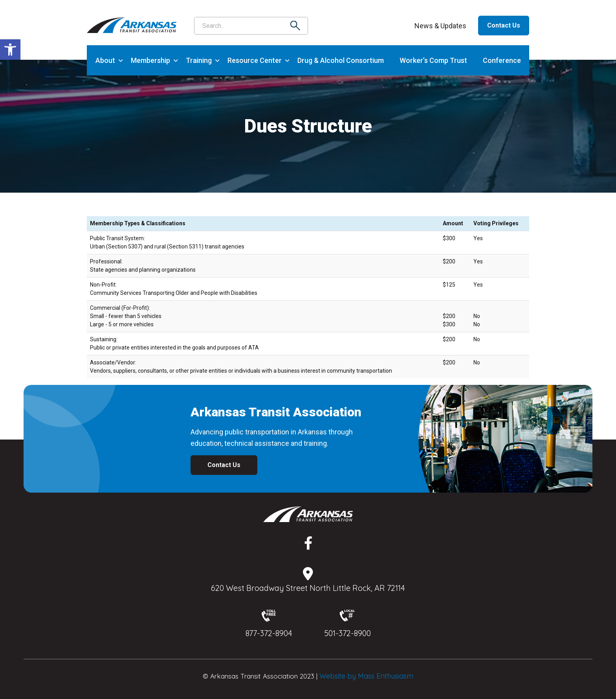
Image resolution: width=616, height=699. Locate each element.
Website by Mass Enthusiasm (366, 676)
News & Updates (440, 26)
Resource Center (255, 60)
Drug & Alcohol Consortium (341, 60)
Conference (502, 60)
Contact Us (504, 25)
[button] (10, 50)
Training (199, 60)
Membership (150, 60)
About (105, 60)
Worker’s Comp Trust (433, 60)
